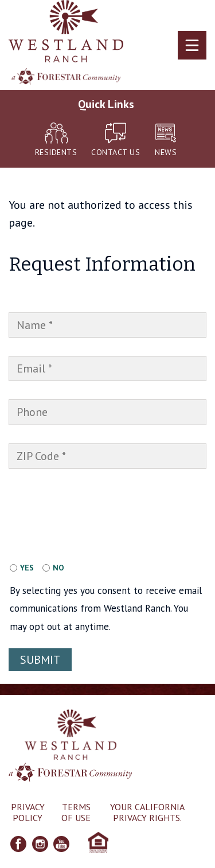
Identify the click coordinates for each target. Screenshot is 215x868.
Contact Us (116, 140)
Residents (56, 140)
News (166, 140)
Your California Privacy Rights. (147, 812)
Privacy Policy (28, 812)
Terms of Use (76, 812)
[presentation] (88, 498)
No (58, 568)
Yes (27, 568)
